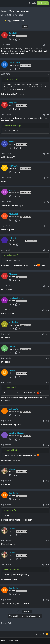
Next (27, 611)
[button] (4, 3)
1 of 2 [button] (18, 611)
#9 (48, 286)
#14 (47, 421)
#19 (47, 565)
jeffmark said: (9, 387)
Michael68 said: (10, 255)
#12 (47, 358)
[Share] (44, 45)
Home (39, 634)
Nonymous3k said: (11, 126)
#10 (47, 310)
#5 (48, 178)
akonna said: (8, 510)
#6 (48, 202)
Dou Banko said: (10, 570)
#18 (47, 541)
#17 (47, 505)
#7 (48, 226)
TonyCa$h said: (10, 79)
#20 (47, 600)
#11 (47, 334)
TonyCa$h (7, 15)
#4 (48, 154)
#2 (48, 74)
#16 (47, 481)
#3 (48, 115)
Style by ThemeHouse (10, 641)
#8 (48, 250)
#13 (47, 383)
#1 (48, 45)
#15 (47, 445)
